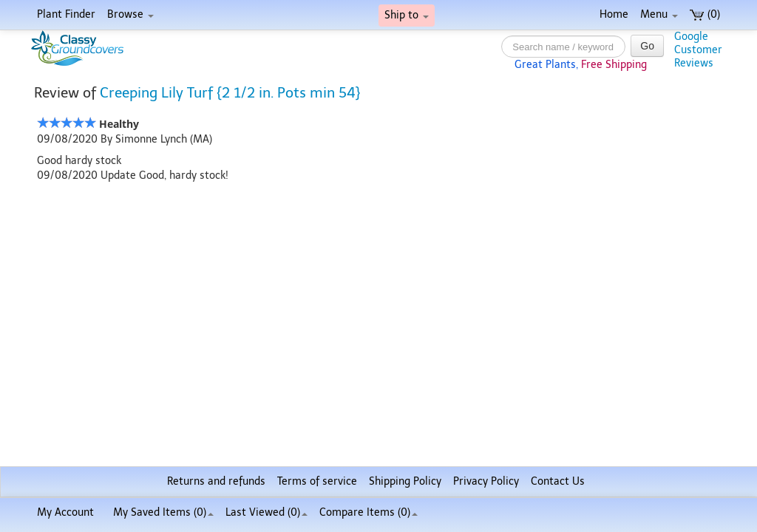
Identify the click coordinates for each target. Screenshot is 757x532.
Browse (130, 14)
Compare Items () (369, 512)
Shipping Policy (405, 481)
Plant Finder (66, 14)
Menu (659, 14)
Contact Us (558, 481)
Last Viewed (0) (267, 512)
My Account (65, 512)
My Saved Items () (163, 512)
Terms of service (317, 481)
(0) (705, 14)
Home (614, 14)
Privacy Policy (486, 481)
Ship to (407, 15)
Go (647, 46)
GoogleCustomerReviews (698, 50)
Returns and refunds (216, 481)
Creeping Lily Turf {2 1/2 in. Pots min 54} (230, 93)
